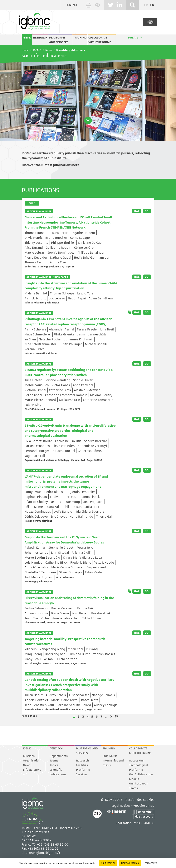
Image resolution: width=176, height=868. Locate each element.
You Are (133, 38)
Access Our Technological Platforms (138, 765)
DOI (147, 211)
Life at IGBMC (32, 770)
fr (146, 5)
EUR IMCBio (110, 756)
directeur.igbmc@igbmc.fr (41, 853)
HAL (137, 211)
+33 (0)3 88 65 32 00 (53, 844)
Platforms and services (59, 40)
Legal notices (121, 805)
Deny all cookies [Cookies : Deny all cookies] (130, 863)
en (152, 5)
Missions (29, 756)
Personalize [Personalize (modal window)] (151, 863)
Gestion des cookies (140, 800)
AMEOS (149, 823)
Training (80, 38)
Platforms (83, 770)
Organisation (32, 761)
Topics (54, 765)
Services (82, 774)
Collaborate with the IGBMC (100, 40)
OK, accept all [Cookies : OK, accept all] (108, 863)
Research (40, 38)
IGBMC (27, 38)
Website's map (144, 805)
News (49, 50)
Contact (71, 5)
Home (25, 50)
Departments (59, 756)
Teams (54, 761)
